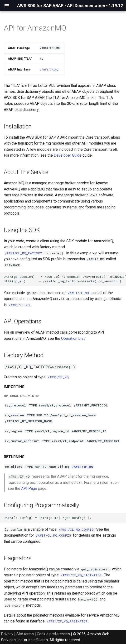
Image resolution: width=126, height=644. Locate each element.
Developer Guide (68, 155)
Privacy (7, 634)
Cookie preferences (53, 634)
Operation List (73, 338)
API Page (29, 488)
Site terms (25, 634)
